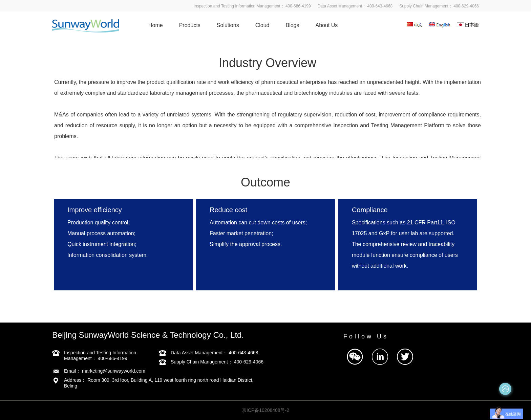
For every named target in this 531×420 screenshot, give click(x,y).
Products (190, 25)
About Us (327, 25)
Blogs (292, 25)
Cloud (262, 25)
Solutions (228, 25)
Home (156, 25)
